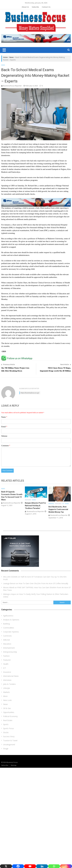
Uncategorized (9, 744)
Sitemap (14, 765)
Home (5, 57)
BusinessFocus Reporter (12, 86)
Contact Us (46, 7)
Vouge (6, 749)
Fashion (6, 656)
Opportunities (9, 712)
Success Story (9, 736)
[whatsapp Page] (17, 357)
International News (11, 676)
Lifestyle (7, 688)
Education (7, 644)
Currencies (7, 636)
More (5, 696)
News (12, 57)
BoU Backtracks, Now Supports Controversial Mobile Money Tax (58, 509)
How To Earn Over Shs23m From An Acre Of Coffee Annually (43, 583)
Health (6, 664)
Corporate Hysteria (11, 632)
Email (4, 427)
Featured (28, 500)
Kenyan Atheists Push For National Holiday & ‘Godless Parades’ (35, 506)
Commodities (9, 628)
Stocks (6, 732)
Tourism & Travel (10, 740)
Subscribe (5, 765)
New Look (7, 700)
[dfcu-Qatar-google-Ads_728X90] (36, 199)
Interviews (7, 680)
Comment (6, 446)
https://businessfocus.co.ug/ (30, 393)
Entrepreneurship (10, 652)
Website (4, 436)
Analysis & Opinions (11, 620)
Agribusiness (8, 616)
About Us (25, 7)
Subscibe (35, 7)
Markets (6, 692)
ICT (63, 504)
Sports (6, 724)
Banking (51, 504)
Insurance (7, 672)
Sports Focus (8, 728)
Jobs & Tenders (9, 684)
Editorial (6, 640)
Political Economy (10, 716)
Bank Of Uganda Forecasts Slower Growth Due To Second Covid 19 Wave (12, 496)
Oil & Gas (7, 708)
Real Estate (8, 720)
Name (4, 417)
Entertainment (9, 648)
